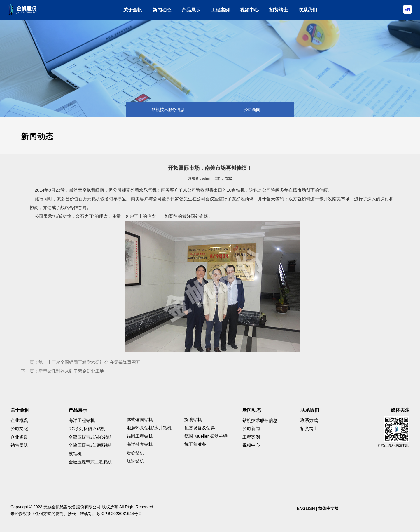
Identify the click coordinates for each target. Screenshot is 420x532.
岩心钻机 (135, 453)
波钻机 (75, 454)
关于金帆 (133, 10)
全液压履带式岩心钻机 (90, 437)
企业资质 (19, 437)
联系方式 (309, 420)
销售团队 (19, 445)
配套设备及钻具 (200, 428)
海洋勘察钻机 (140, 444)
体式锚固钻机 (140, 419)
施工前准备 (195, 444)
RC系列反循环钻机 (87, 428)
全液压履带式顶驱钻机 (90, 445)
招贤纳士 (279, 10)
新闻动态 (162, 10)
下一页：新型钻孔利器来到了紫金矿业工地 (63, 371)
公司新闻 (252, 109)
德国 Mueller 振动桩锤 (206, 436)
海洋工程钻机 (82, 420)
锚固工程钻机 (140, 436)
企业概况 (19, 420)
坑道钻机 (135, 461)
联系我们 (308, 10)
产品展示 (191, 10)
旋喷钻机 (193, 419)
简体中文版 (328, 508)
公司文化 (19, 428)
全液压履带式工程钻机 (90, 462)
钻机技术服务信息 (168, 109)
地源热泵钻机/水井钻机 (149, 428)
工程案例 (220, 10)
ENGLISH (306, 508)
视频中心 (249, 10)
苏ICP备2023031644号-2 (119, 514)
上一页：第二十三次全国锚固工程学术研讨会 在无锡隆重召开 (81, 362)
